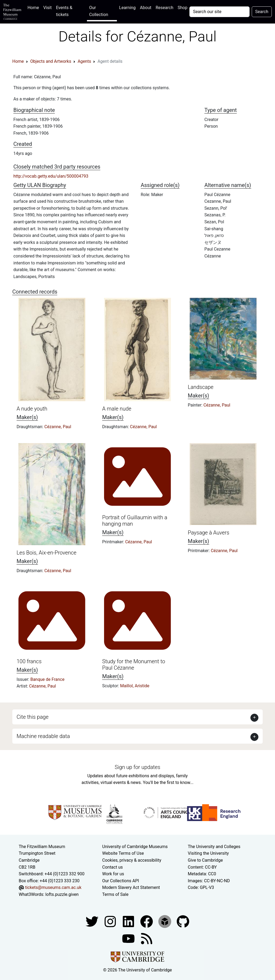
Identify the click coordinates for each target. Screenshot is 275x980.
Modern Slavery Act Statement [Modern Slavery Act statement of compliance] (131, 887)
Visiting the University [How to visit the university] (208, 853)
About (146, 8)
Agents (84, 61)
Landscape (201, 387)
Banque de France (47, 679)
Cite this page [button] (33, 717)
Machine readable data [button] (43, 736)
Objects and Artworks (51, 61)
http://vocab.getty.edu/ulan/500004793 (51, 176)
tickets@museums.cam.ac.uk (53, 887)
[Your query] (219, 12)
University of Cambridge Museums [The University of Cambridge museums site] (135, 847)
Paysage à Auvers (209, 533)
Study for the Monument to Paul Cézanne (134, 665)
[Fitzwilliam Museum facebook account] (129, 921)
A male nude (117, 409)
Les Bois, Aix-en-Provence (47, 553)
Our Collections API (121, 881)
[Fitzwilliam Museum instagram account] (111, 921)
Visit (47, 8)
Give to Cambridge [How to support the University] (205, 860)
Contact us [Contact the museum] (112, 867)
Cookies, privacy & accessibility (132, 860)
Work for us (113, 874)
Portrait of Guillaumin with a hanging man (135, 521)
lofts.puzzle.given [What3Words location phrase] (62, 894)
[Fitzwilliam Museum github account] (183, 921)
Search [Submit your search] (262, 12)
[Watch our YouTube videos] (129, 938)
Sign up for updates (137, 767)
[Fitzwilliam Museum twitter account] (93, 921)
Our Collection (99, 11)
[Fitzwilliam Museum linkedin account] (147, 921)
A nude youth (32, 409)
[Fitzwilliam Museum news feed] (147, 938)
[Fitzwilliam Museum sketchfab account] (165, 921)
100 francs (29, 661)
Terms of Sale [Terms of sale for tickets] (115, 894)
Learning (127, 8)
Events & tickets (64, 11)
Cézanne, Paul (58, 427)
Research (165, 8)
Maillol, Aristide (135, 686)
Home (34, 7)
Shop (182, 8)
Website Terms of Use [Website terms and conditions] (123, 853)
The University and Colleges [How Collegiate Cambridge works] (214, 847)
